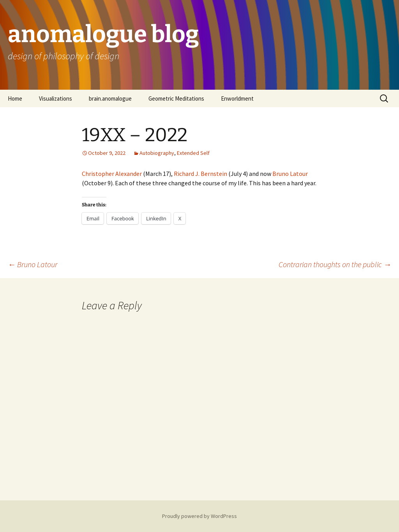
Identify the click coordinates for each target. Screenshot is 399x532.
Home (15, 98)
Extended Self (193, 153)
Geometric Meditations (176, 98)
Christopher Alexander (112, 174)
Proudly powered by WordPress (199, 516)
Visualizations (56, 98)
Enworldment (237, 98)
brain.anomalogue (110, 98)
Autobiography (157, 153)
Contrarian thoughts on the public (335, 264)
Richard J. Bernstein (200, 174)
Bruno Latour (290, 174)
